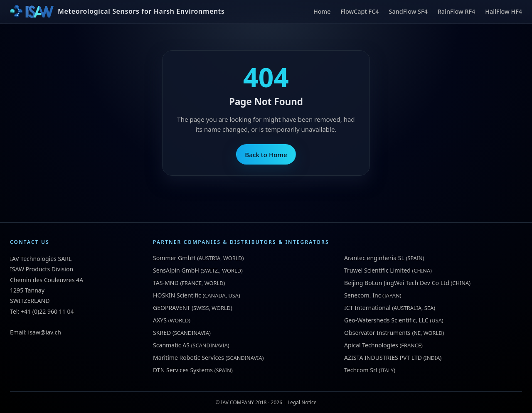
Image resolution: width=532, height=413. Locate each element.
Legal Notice (302, 402)
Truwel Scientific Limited (377, 270)
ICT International (367, 308)
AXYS (160, 320)
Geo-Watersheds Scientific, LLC (386, 320)
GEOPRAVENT (172, 308)
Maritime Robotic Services (188, 358)
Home (322, 11)
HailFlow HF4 (504, 11)
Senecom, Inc (362, 295)
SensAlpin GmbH (176, 270)
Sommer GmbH (174, 258)
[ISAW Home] (117, 12)
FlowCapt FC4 (360, 11)
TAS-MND (166, 283)
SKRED (162, 333)
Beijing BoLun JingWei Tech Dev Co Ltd (397, 283)
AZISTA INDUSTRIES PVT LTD (383, 358)
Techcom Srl (361, 370)
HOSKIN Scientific (177, 295)
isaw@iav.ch (45, 332)
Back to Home (266, 155)
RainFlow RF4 (457, 11)
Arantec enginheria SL (374, 258)
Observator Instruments (377, 333)
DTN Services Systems (183, 370)
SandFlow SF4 (408, 11)
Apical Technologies (371, 345)
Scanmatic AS (171, 345)
